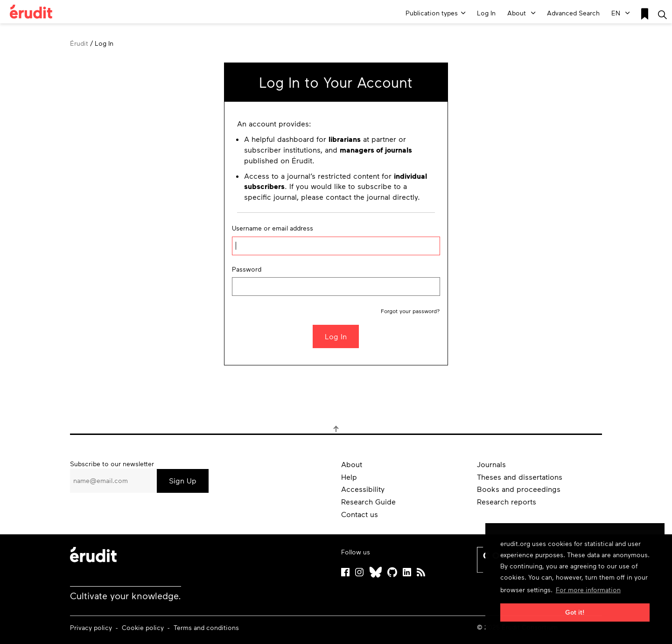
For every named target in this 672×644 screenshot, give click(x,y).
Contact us (360, 514)
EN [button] (620, 13)
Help (349, 477)
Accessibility (363, 489)
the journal (372, 197)
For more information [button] (588, 590)
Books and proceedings (519, 489)
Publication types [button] (435, 13)
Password (247, 269)
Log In (486, 13)
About (352, 464)
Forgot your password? (410, 311)
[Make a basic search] (662, 14)
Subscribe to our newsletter (112, 464)
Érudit (79, 43)
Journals (491, 464)
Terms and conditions (206, 627)
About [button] (521, 13)
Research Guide (368, 501)
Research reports (507, 501)
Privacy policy (92, 627)
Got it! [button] (575, 612)
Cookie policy (144, 627)
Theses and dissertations (520, 477)
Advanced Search (573, 13)
